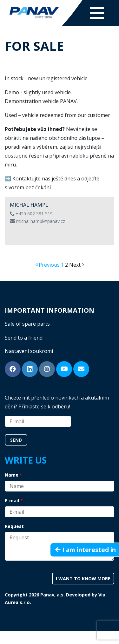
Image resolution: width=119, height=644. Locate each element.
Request (14, 526)
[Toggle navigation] (97, 13)
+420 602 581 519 (31, 214)
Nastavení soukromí (29, 351)
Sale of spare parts (27, 324)
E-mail (12, 501)
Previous (50, 265)
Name (12, 475)
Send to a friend (24, 338)
